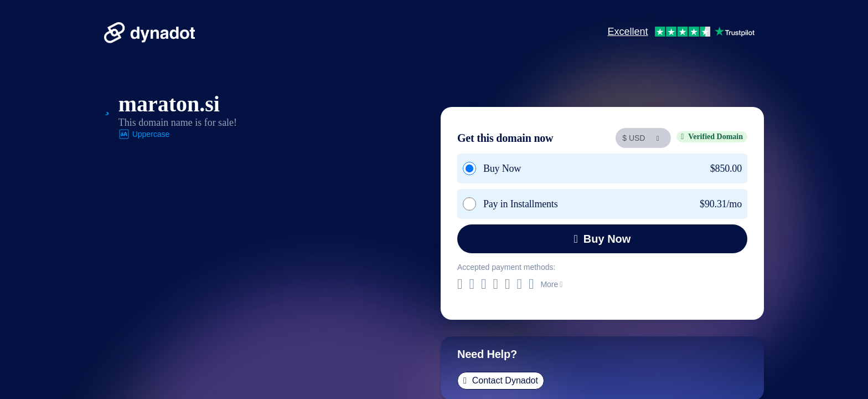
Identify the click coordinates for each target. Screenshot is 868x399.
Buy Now (603, 239)
